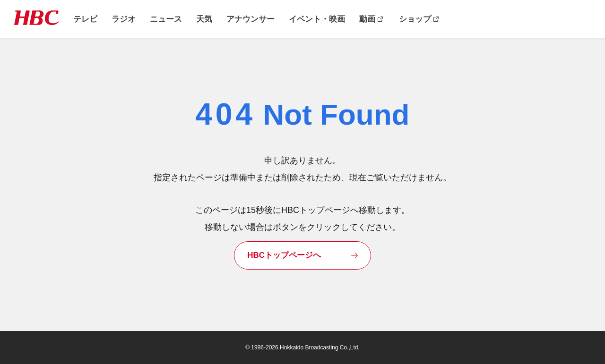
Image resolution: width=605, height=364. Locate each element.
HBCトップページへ (284, 255)
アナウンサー (251, 19)
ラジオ (124, 19)
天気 (204, 19)
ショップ (415, 19)
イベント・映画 (317, 19)
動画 (367, 19)
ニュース (166, 19)
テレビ (85, 19)
